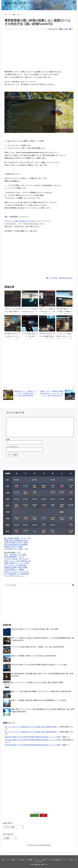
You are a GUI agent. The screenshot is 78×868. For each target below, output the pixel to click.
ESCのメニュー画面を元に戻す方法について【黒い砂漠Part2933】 (47, 311)
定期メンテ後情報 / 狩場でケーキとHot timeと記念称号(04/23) (34, 656)
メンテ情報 (20, 860)
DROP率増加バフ (11, 570)
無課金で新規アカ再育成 (14, 547)
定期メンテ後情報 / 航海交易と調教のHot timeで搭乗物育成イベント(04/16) (39, 700)
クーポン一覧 (25, 538)
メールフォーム (39, 813)
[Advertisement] (39, 52)
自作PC (44, 860)
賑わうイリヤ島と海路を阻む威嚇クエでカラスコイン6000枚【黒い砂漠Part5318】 (41, 691)
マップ (7, 576)
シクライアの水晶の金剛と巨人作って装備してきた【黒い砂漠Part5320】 (38, 647)
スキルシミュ (20, 576)
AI (49, 860)
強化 (71, 860)
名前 (8, 440)
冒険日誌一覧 (26, 561)
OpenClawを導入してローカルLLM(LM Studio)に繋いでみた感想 (35, 629)
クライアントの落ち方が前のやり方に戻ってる (22, 221)
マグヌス (8, 559)
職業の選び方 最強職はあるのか (17, 540)
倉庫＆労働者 (23, 567)
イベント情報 (11, 860)
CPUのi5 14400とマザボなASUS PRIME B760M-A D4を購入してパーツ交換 (39, 665)
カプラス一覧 (23, 572)
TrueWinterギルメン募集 (14, 549)
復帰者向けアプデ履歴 (18, 555)
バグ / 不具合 (53, 278)
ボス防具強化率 (23, 574)
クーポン (37, 860)
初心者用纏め (56, 860)
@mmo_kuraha (67, 278)
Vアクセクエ (10, 565)
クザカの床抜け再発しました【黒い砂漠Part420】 (30, 336)
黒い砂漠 (65, 29)
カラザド (26, 559)
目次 (7, 555)
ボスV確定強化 (21, 565)
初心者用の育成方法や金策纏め (16, 545)
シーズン (65, 860)
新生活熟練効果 (11, 557)
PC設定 (19, 542)
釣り (41, 861)
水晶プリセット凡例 (12, 561)
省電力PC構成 (10, 542)
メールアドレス (12, 447)
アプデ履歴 (29, 860)
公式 (26, 549)
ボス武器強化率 (11, 574)
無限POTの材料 (11, 567)
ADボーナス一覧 (11, 572)
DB (12, 576)
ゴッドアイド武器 (23, 563)
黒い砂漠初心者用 (11, 538)
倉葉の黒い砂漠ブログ (20, 3)
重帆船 (22, 570)
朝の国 (15, 559)
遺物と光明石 (10, 563)
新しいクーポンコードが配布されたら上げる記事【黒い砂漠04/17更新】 (38, 683)
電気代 (26, 542)
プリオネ (21, 557)
